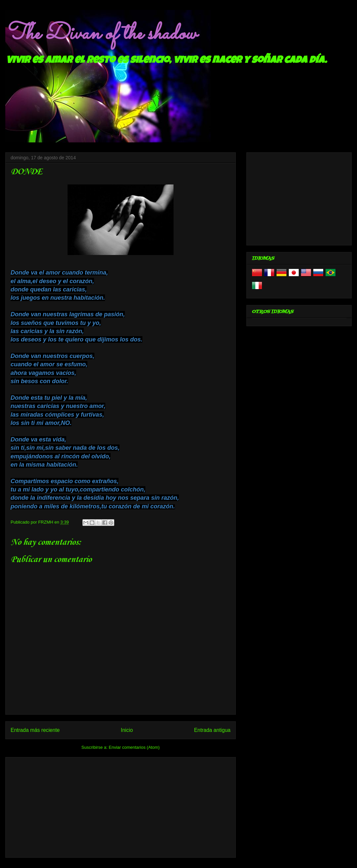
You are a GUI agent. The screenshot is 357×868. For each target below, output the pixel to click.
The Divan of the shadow (101, 34)
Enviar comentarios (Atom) (134, 747)
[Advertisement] (121, 806)
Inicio (127, 730)
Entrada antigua (212, 730)
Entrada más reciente (35, 730)
